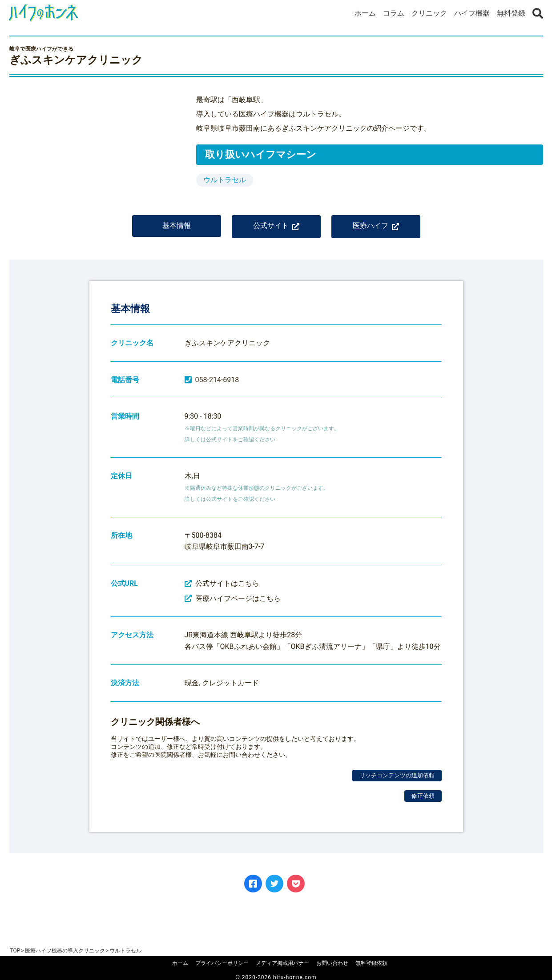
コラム (394, 13)
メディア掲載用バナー (282, 963)
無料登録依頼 (371, 963)
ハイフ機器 (472, 13)
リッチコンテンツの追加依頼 (397, 782)
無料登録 (511, 13)
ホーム (365, 13)
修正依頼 (423, 802)
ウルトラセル (225, 180)
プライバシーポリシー (222, 963)
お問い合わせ (332, 963)
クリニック (429, 13)
